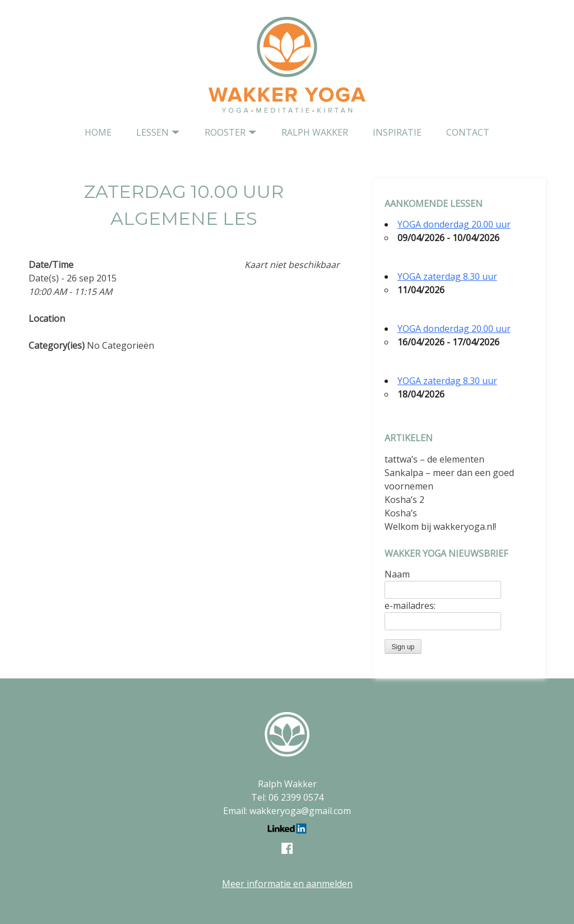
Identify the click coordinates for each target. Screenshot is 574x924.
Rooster (225, 132)
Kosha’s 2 (404, 500)
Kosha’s (401, 513)
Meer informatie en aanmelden (287, 884)
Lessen (152, 132)
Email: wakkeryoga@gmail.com (287, 811)
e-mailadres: (410, 606)
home (98, 132)
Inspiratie (397, 132)
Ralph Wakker (315, 132)
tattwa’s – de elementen (434, 459)
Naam (397, 574)
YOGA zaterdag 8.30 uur (447, 276)
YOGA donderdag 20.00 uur (454, 224)
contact (468, 132)
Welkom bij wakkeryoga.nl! (440, 526)
